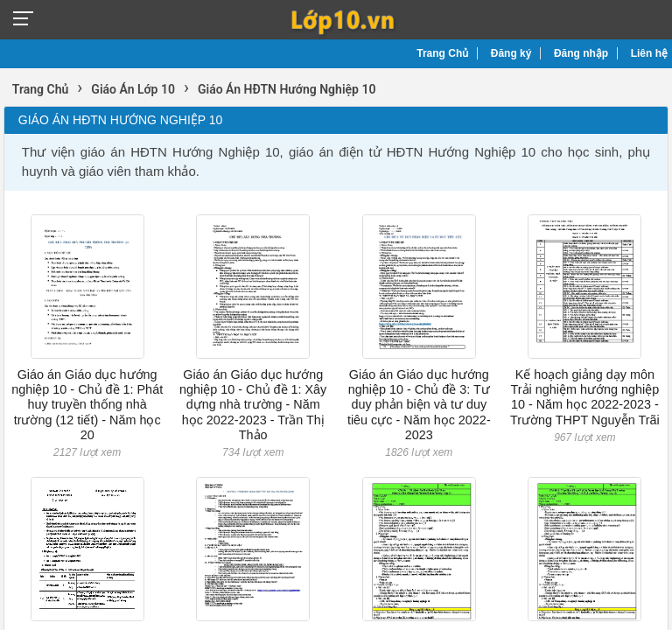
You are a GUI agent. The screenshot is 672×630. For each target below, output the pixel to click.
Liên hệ (649, 53)
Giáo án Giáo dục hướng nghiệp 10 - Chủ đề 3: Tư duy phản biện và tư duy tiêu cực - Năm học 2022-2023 (419, 405)
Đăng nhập (581, 53)
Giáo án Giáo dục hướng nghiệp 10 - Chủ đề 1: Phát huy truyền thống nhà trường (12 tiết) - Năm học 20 (87, 405)
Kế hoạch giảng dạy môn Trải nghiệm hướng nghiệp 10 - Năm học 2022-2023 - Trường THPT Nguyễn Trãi (585, 397)
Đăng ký (511, 53)
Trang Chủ (442, 53)
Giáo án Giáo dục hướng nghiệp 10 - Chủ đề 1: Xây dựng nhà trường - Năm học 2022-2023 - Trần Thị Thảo (253, 405)
